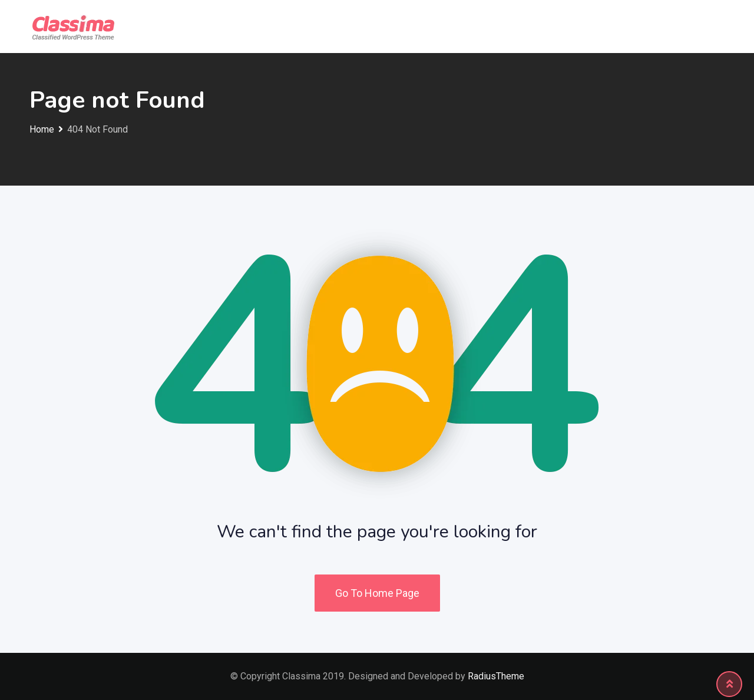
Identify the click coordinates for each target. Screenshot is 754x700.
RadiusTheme (496, 676)
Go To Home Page (377, 593)
